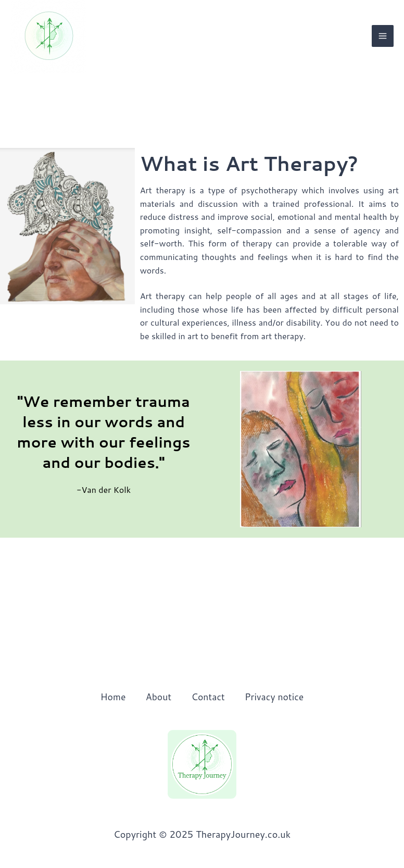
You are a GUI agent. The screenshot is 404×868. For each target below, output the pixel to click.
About (157, 697)
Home (110, 697)
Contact (208, 697)
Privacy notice (276, 697)
